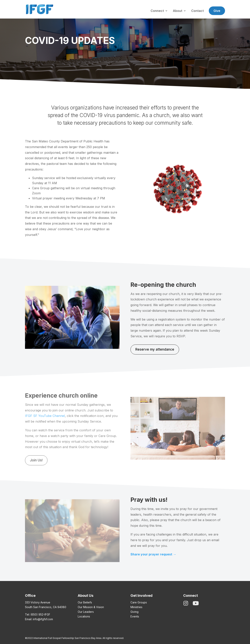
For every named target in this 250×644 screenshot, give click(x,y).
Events (135, 616)
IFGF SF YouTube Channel (45, 416)
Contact (197, 11)
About (178, 11)
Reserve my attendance (155, 349)
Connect (157, 11)
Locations (84, 616)
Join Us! (36, 460)
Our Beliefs (85, 602)
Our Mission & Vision (91, 607)
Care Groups (139, 602)
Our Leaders (86, 612)
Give (217, 11)
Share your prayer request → (153, 554)
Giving (134, 612)
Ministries (136, 607)
